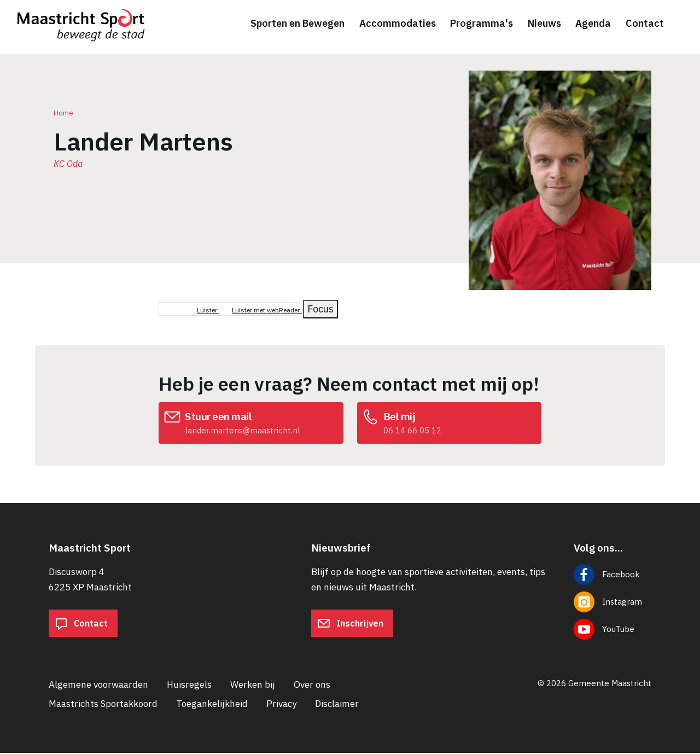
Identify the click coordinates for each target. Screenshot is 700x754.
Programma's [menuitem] (482, 24)
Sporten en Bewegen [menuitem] (297, 24)
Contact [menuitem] (645, 24)
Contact (81, 624)
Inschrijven (350, 624)
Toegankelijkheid (212, 705)
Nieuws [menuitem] (544, 24)
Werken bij (253, 686)
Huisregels (189, 686)
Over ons (312, 686)
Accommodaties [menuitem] (398, 24)
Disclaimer (337, 705)
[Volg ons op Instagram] (612, 603)
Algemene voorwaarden (98, 686)
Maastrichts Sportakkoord (103, 705)
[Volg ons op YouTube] (612, 630)
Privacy (281, 705)
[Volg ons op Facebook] (612, 576)
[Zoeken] (684, 25)
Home (63, 114)
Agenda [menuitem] (593, 24)
